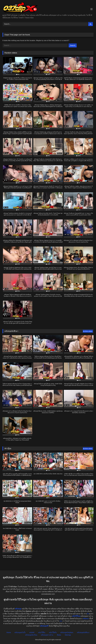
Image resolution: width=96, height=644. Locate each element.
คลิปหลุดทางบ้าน (47, 635)
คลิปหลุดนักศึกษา (83, 632)
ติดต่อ (59, 635)
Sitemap (68, 635)
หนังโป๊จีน (42, 632)
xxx (61, 621)
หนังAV (32, 632)
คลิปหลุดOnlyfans (67, 632)
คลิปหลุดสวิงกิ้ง (20, 632)
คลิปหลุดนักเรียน (31, 635)
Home (9, 632)
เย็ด (88, 614)
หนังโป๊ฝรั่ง (53, 632)
